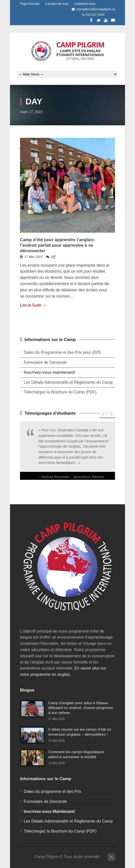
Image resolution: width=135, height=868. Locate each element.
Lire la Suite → (33, 305)
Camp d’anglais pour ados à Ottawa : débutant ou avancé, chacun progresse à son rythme (81, 708)
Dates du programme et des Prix (52, 791)
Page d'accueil (30, 4)
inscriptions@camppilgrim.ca (96, 9)
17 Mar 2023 (33, 257)
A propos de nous (57, 4)
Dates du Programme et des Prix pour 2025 (62, 352)
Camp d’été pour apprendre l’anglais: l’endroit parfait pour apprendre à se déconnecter (57, 245)
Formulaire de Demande (45, 362)
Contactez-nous (85, 4)
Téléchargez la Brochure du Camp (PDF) (60, 392)
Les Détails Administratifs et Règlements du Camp (68, 382)
